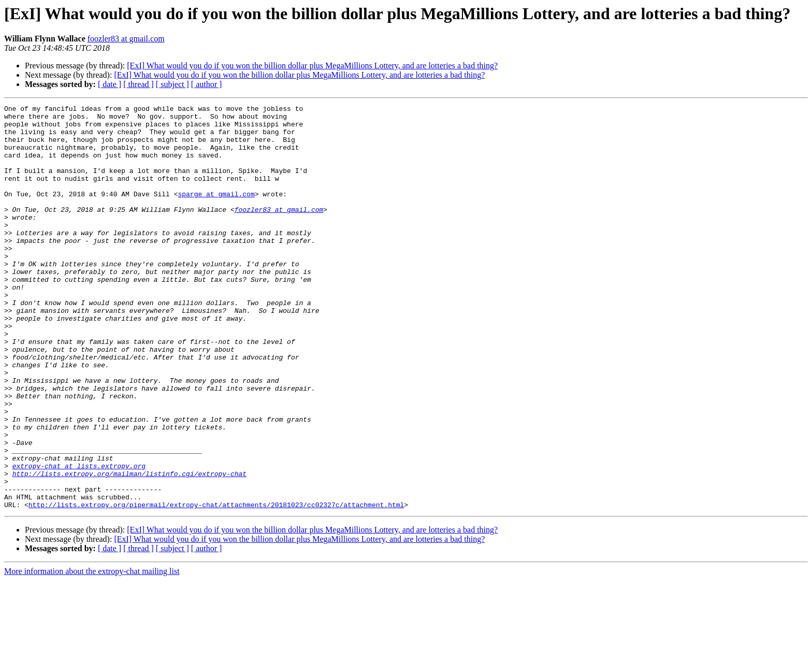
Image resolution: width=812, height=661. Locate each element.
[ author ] (207, 84)
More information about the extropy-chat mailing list (92, 652)
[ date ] (110, 84)
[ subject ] (172, 84)
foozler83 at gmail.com (126, 39)
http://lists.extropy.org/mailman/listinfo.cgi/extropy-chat (129, 548)
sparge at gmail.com (216, 212)
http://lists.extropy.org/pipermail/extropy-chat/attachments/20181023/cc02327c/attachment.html (216, 585)
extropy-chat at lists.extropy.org (79, 539)
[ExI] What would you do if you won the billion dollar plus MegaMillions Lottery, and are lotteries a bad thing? (312, 66)
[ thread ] (139, 84)
